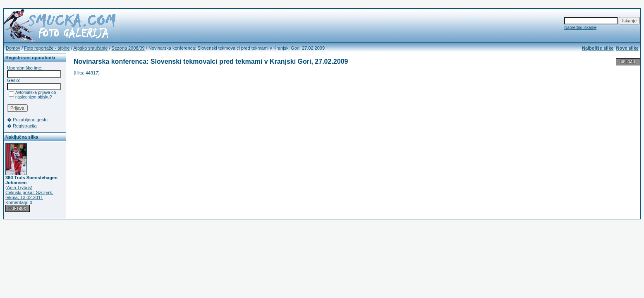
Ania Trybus (19, 187)
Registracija (25, 126)
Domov (13, 48)
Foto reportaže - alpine (47, 48)
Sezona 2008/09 (128, 48)
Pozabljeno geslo (30, 120)
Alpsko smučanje (90, 48)
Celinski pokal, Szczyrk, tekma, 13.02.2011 (29, 195)
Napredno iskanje (580, 28)
